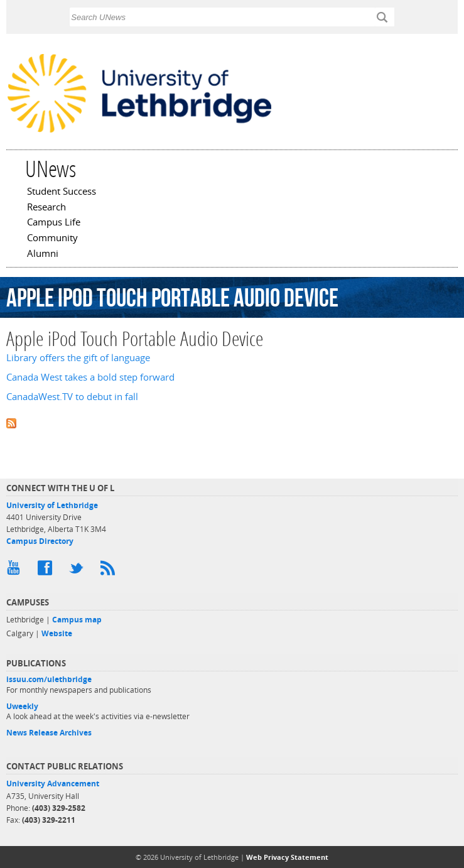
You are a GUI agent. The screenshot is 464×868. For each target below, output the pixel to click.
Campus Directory (40, 541)
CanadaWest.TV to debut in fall (72, 397)
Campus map (77, 620)
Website (57, 633)
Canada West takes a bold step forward (90, 377)
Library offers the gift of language (78, 358)
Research (46, 208)
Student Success (62, 192)
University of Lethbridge (52, 505)
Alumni (43, 254)
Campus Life (54, 223)
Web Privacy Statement (287, 857)
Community (52, 239)
